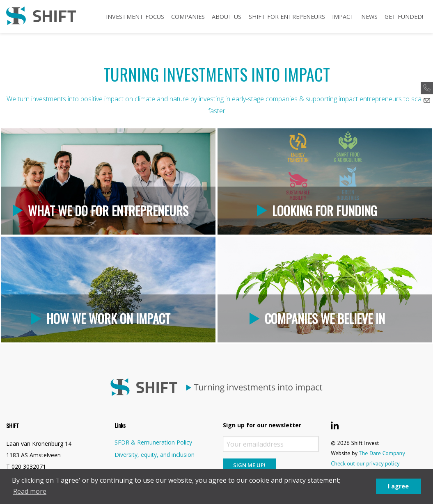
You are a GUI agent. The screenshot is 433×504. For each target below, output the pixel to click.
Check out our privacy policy (365, 463)
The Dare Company (382, 453)
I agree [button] (398, 486)
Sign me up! (249, 465)
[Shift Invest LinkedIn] (335, 426)
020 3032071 (29, 466)
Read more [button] (30, 491)
